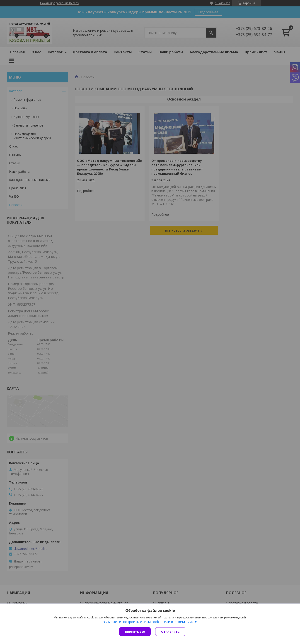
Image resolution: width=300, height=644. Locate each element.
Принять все (135, 632)
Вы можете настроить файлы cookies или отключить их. (148, 622)
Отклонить (170, 632)
